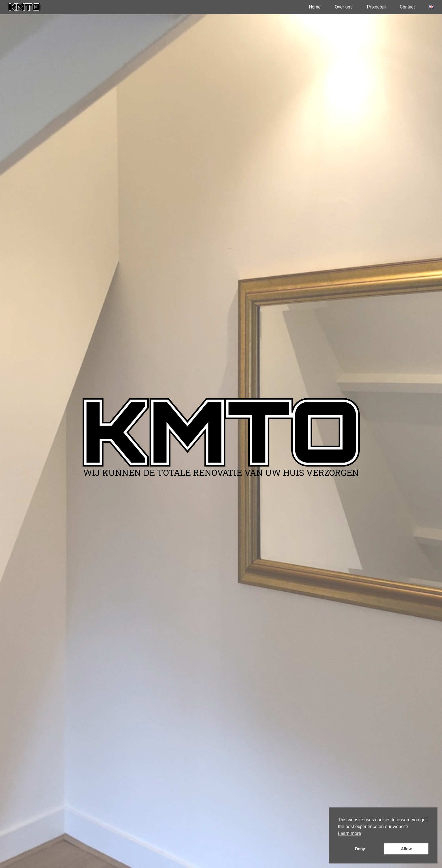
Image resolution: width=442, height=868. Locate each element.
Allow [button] (406, 849)
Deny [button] (360, 849)
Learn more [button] (350, 833)
